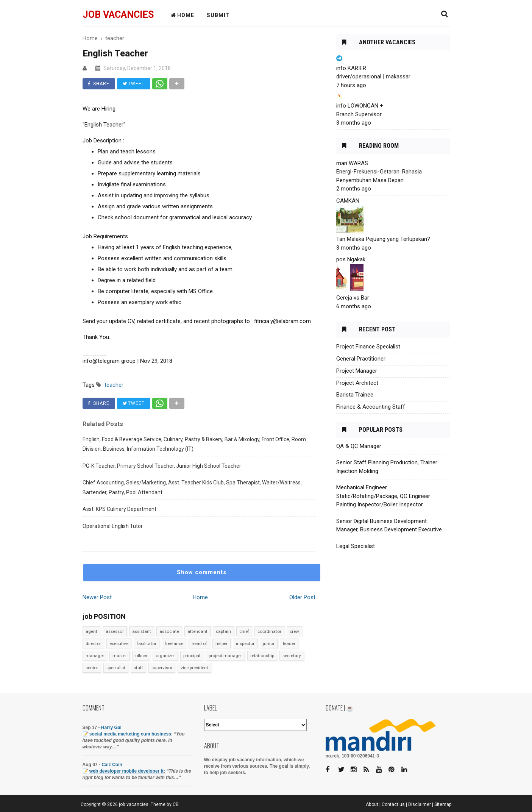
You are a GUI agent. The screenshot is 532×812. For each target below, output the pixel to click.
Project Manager (357, 371)
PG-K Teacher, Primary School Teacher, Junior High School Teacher (162, 466)
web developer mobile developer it (126, 771)
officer (141, 656)
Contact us (393, 804)
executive (119, 643)
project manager (225, 656)
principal (192, 656)
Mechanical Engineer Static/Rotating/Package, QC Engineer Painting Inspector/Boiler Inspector (383, 496)
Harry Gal (111, 728)
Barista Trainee (355, 395)
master (120, 656)
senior (92, 668)
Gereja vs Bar (353, 298)
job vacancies (118, 15)
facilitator (147, 643)
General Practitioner (361, 359)
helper (222, 643)
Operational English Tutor (113, 526)
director (93, 643)
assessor (115, 631)
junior (269, 643)
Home (200, 597)
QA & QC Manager (359, 446)
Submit (218, 15)
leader (289, 643)
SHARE (99, 84)
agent (91, 631)
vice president (194, 668)
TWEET (134, 84)
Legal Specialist (356, 546)
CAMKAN (348, 201)
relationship (262, 656)
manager (95, 656)
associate (169, 631)
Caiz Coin (112, 765)
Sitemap (443, 804)
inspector (245, 643)
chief (244, 631)
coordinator (269, 631)
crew (294, 631)
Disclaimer (420, 804)
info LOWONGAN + (360, 106)
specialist (116, 668)
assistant (142, 631)
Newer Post (97, 597)
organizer (165, 656)
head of (199, 643)
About (372, 804)
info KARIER (351, 68)
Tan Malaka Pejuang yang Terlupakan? (383, 239)
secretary (292, 656)
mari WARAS (352, 163)
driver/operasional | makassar (373, 77)
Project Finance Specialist (368, 347)
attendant (197, 631)
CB (176, 804)
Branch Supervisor (359, 114)
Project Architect (357, 383)
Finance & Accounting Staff (371, 407)
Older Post (302, 597)
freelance (174, 643)
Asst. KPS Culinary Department (119, 509)
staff (138, 668)
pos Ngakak (351, 259)
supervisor (162, 668)
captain (223, 631)
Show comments (202, 572)
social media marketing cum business (130, 734)
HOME (183, 15)
